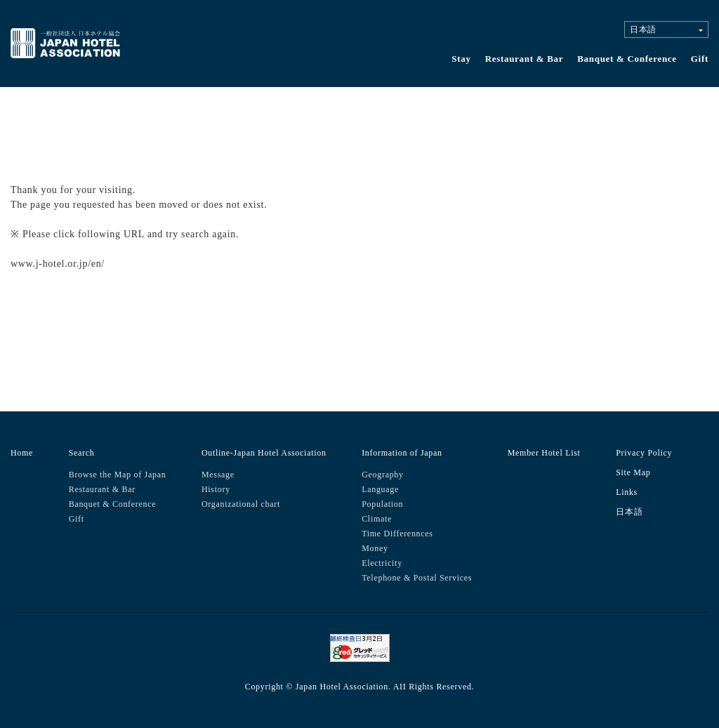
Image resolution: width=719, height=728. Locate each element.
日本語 (629, 512)
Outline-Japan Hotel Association (264, 453)
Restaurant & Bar (525, 59)
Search (82, 453)
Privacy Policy (644, 453)
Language (380, 489)
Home (22, 453)
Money (375, 548)
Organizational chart (241, 504)
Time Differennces (397, 534)
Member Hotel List (544, 453)
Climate (377, 519)
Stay (461, 59)
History (216, 489)
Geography (383, 475)
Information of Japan (402, 453)
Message (218, 475)
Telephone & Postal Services (417, 578)
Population (382, 504)
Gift (700, 59)
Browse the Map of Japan (118, 475)
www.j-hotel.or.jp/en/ (58, 264)
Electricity (382, 563)
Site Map (633, 472)
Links (627, 492)
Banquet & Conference (627, 59)
